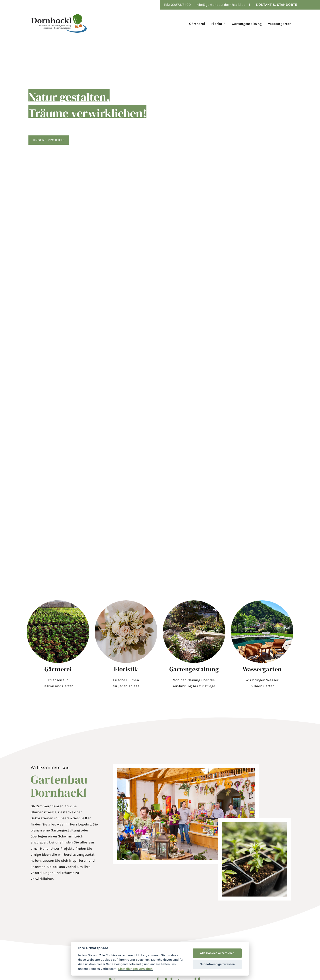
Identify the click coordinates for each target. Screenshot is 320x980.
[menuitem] (196, 23)
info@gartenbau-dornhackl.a (220, 5)
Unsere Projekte (49, 140)
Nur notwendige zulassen (217, 964)
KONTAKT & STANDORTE (277, 5)
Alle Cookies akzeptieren (217, 953)
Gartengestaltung (194, 669)
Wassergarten (262, 669)
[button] (58, 646)
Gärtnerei (58, 669)
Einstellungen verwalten (135, 969)
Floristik (126, 669)
